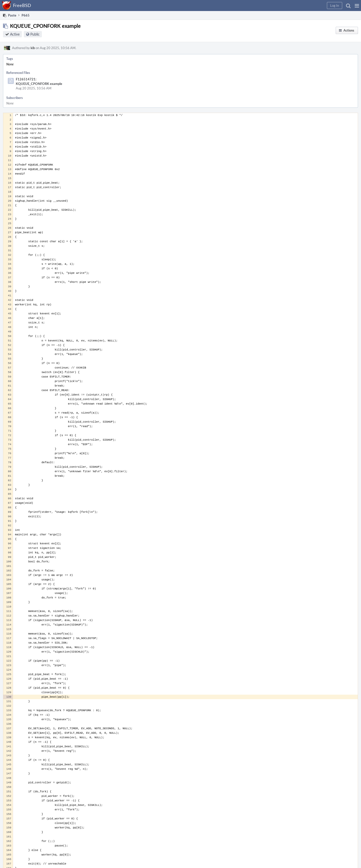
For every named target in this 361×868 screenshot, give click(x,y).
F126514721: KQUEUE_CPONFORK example (39, 81)
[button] (357, 6)
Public (35, 34)
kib (33, 48)
